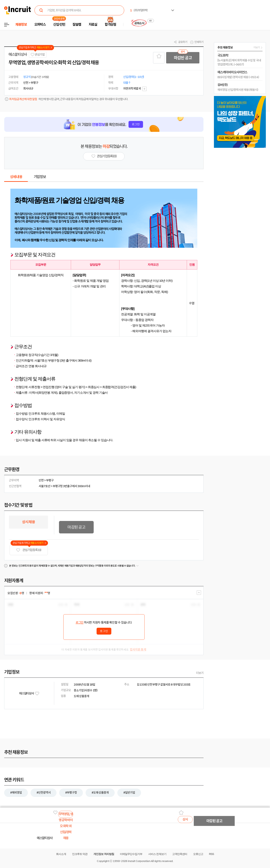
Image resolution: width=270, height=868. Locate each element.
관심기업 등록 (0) (29, 550)
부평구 (50, 480)
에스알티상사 (18, 55)
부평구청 (58, 486)
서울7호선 (44, 486)
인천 (41, 480)
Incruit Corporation (139, 861)
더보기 (200, 673)
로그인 (80, 623)
